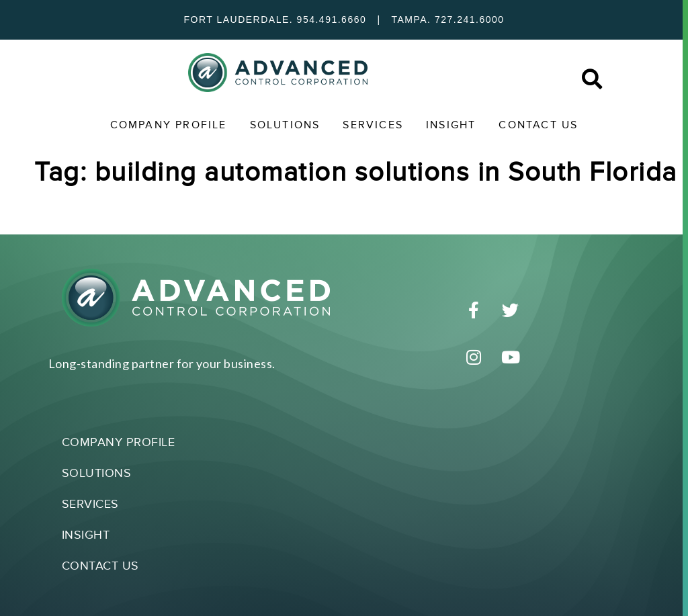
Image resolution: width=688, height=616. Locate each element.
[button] (592, 80)
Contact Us (538, 125)
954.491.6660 (332, 19)
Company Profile (169, 125)
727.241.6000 (470, 19)
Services (373, 125)
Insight (451, 125)
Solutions (285, 125)
